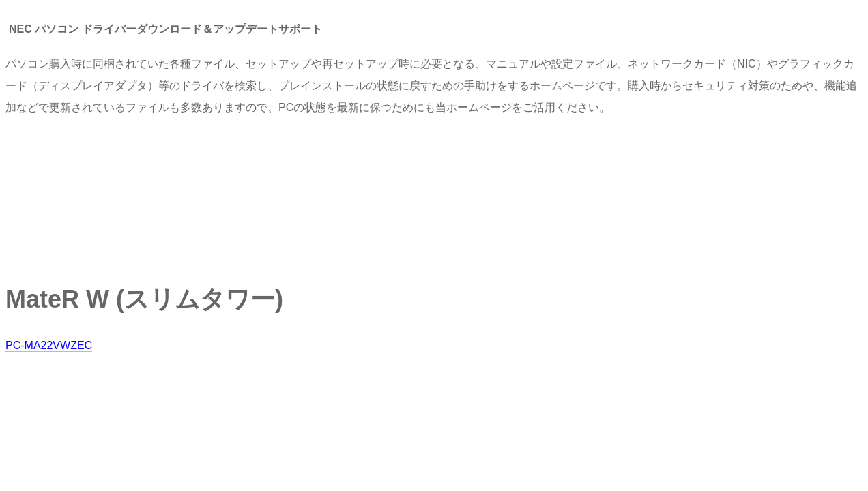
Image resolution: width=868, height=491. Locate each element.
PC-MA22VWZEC (49, 345)
